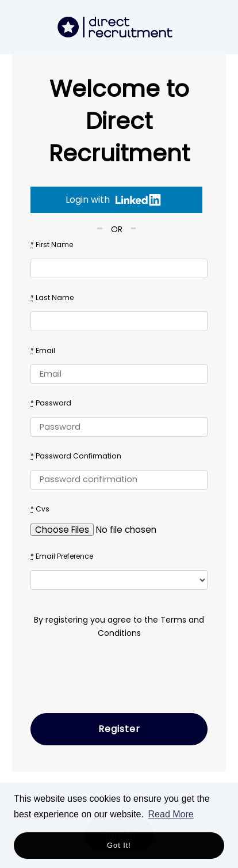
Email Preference (62, 556)
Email (43, 350)
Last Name (52, 297)
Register (119, 729)
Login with (114, 200)
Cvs (40, 509)
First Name (52, 245)
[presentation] (118, 682)
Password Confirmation (76, 456)
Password (51, 403)
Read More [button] (171, 814)
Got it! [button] (119, 845)
